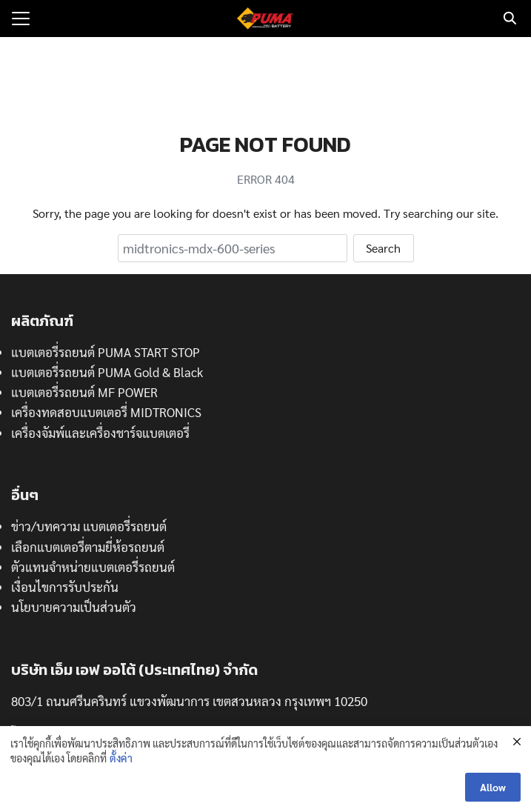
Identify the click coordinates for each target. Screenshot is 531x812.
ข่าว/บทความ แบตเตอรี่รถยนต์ (89, 526)
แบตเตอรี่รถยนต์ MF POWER (84, 392)
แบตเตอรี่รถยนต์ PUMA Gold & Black (107, 372)
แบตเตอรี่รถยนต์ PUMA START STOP (106, 352)
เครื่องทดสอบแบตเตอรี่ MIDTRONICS (106, 412)
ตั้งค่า (121, 758)
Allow (493, 787)
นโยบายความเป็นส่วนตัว (74, 607)
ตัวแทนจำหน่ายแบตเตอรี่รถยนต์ (93, 567)
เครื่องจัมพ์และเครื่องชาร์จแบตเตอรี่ (100, 433)
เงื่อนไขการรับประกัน (65, 587)
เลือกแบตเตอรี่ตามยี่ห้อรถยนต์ (88, 547)
